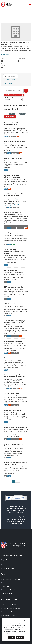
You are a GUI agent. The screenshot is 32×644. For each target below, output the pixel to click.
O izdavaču (9, 83)
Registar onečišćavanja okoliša (14, 141)
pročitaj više (5, 54)
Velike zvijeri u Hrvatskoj (12, 410)
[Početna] (2, 18)
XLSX (13, 245)
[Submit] (26, 91)
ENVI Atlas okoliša (10, 304)
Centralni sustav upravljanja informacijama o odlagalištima (14, 376)
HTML (6, 136)
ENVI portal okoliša (10, 270)
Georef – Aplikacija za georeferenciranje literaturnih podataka (14, 251)
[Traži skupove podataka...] (14, 91)
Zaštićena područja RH (11, 393)
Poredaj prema (8, 97)
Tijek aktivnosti (10, 80)
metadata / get (12, 136)
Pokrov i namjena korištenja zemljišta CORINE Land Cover (14, 213)
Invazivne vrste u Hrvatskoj (13, 158)
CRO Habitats (8, 358)
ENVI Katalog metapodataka (13, 287)
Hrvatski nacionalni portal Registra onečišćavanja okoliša (16, 195)
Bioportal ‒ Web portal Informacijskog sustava (12, 176)
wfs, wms (14, 228)
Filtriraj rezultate (10, 117)
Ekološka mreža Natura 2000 (14, 341)
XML (17, 136)
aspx (5, 153)
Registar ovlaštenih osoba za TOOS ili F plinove (16, 445)
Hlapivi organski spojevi (12, 233)
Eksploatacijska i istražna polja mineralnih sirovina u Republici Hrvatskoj (14, 322)
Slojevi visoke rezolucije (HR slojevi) (16, 427)
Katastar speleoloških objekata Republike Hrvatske (14, 124)
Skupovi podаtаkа (11, 76)
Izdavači (8, 18)
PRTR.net (18, 200)
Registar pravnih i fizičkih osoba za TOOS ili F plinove (16, 464)
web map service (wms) (22, 226)
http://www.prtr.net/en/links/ (12, 205)
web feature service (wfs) (10, 226)
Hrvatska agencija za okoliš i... (15, 20)
